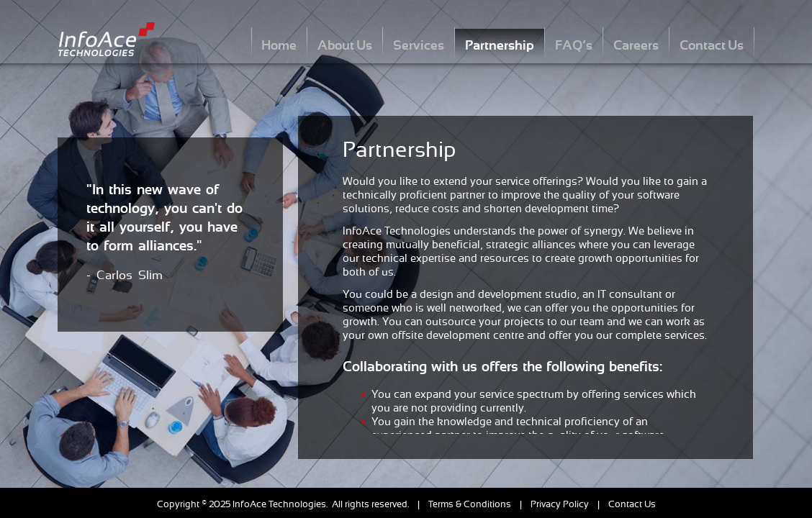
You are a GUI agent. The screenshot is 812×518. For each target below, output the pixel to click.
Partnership (500, 45)
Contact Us (712, 45)
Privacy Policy (560, 504)
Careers (636, 45)
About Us (345, 45)
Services (419, 45)
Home (279, 45)
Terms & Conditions (470, 504)
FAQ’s (574, 45)
